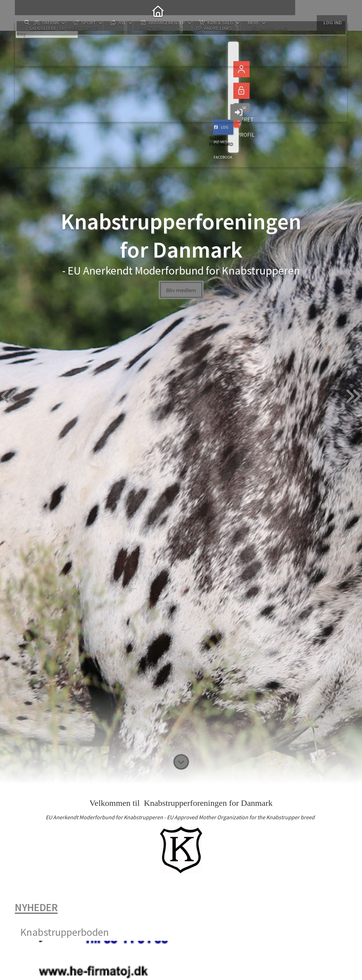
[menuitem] (25, 11)
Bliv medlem (181, 290)
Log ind (332, 10)
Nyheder (36, 907)
